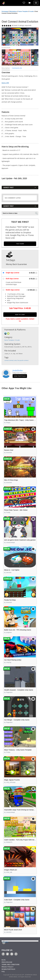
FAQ (3, 972)
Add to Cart (20, 315)
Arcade (31, 11)
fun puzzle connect (23, 360)
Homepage (5, 11)
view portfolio (20, 376)
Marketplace (13, 11)
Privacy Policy (7, 967)
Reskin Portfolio (8, 969)
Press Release (7, 962)
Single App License (12, 273)
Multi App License (12, 279)
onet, (16, 360)
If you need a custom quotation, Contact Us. (20, 320)
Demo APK (5, 83)
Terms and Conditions (11, 965)
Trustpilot (4, 942)
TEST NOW (20, 244)
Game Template (23, 11)
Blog (4, 960)
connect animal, (9, 360)
